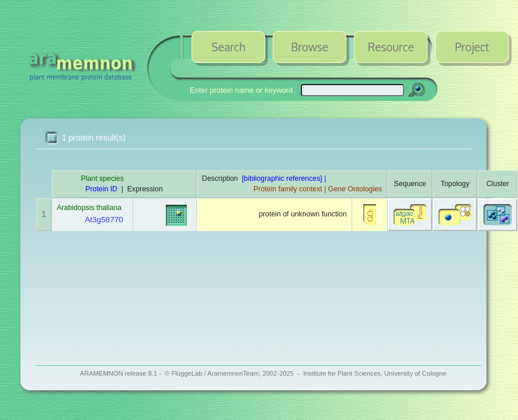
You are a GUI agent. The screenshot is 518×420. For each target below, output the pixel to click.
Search (228, 47)
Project (472, 47)
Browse (310, 47)
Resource (391, 47)
